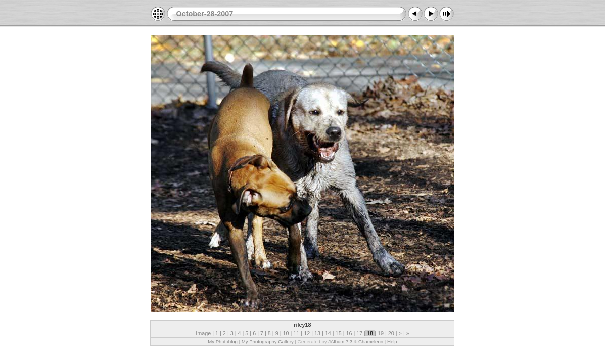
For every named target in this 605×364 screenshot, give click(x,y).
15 (339, 333)
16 (349, 333)
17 (359, 333)
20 (391, 333)
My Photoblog (223, 342)
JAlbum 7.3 (340, 342)
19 (381, 333)
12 (307, 333)
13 (317, 333)
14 (328, 333)
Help (392, 342)
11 (296, 333)
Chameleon (371, 342)
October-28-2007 (204, 14)
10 (286, 333)
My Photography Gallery (268, 342)
